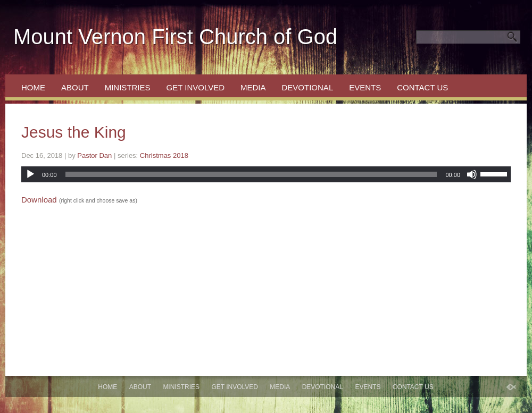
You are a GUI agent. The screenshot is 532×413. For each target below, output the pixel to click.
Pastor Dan (94, 155)
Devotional (308, 87)
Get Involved (196, 87)
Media (253, 87)
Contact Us (422, 87)
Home (33, 87)
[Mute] (472, 174)
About (75, 87)
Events (365, 87)
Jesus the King (74, 132)
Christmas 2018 (164, 155)
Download (39, 200)
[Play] (30, 174)
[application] (266, 174)
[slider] (251, 174)
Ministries (128, 87)
